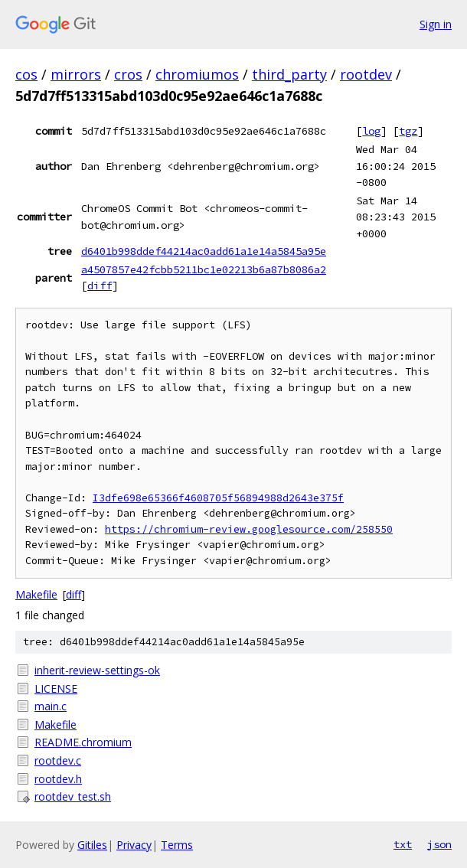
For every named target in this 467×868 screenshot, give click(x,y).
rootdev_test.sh (73, 796)
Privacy (134, 845)
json (439, 844)
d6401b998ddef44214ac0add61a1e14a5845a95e (204, 251)
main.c (51, 706)
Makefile (36, 594)
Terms (177, 845)
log (371, 131)
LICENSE (56, 689)
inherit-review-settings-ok (97, 670)
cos (26, 74)
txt (403, 844)
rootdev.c (58, 760)
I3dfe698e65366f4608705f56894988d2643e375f (218, 498)
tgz (408, 131)
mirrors (76, 74)
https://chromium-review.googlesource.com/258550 (249, 529)
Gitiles (92, 845)
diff (100, 286)
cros (128, 74)
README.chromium (83, 742)
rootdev (366, 74)
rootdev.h (58, 779)
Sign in (436, 24)
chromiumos (197, 74)
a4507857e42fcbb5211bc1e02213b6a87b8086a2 (204, 269)
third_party (289, 74)
